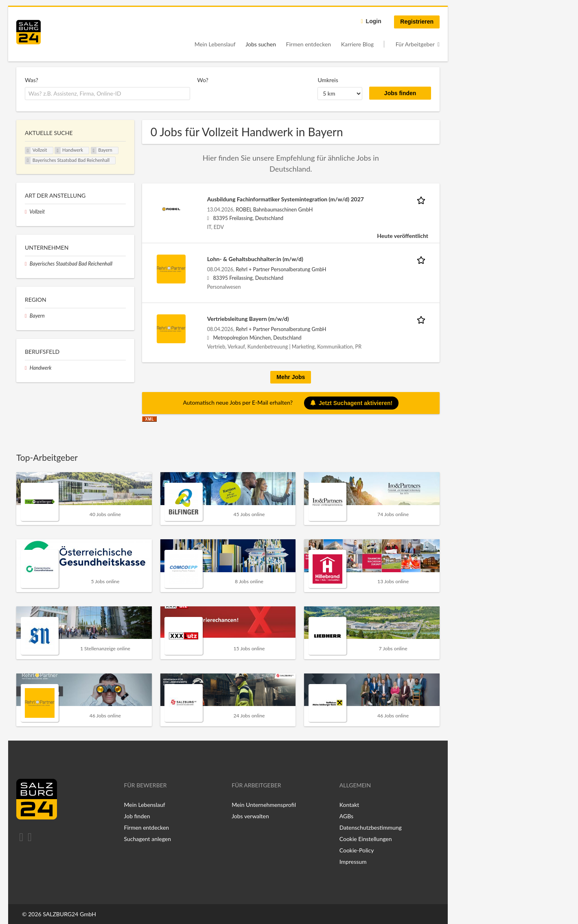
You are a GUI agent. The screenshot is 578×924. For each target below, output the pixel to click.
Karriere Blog (357, 44)
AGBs (346, 816)
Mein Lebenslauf (215, 44)
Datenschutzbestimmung (371, 827)
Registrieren (417, 22)
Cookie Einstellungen (366, 839)
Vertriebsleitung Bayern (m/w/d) (248, 319)
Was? (32, 80)
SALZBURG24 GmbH (69, 914)
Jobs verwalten (250, 816)
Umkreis (328, 80)
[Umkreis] (340, 94)
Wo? (203, 80)
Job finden (137, 816)
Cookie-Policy (357, 850)
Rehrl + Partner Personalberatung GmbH (281, 269)
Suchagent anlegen (148, 839)
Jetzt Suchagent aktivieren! (351, 403)
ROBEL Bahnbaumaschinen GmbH (274, 210)
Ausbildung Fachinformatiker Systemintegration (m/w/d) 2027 (286, 199)
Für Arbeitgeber (415, 44)
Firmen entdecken (309, 44)
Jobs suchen (261, 44)
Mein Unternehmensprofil (264, 805)
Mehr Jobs (291, 377)
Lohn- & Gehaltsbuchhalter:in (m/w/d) (255, 259)
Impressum (353, 862)
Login (374, 21)
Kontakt (349, 805)
